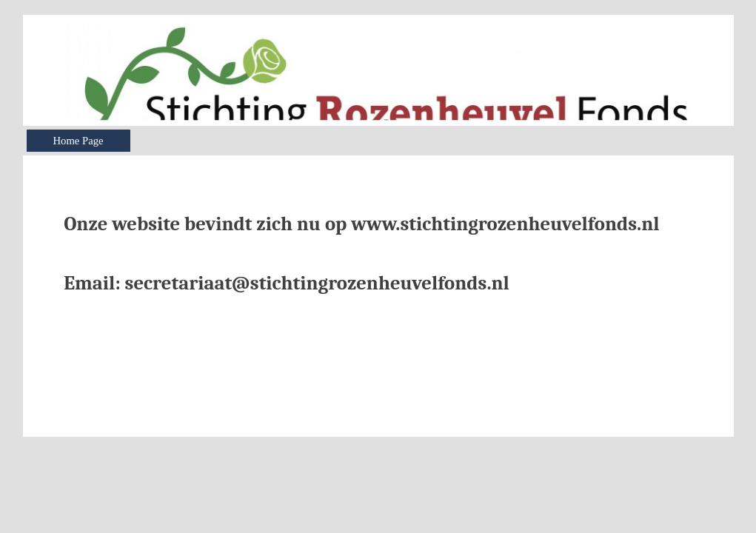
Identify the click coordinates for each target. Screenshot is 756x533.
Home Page (78, 141)
